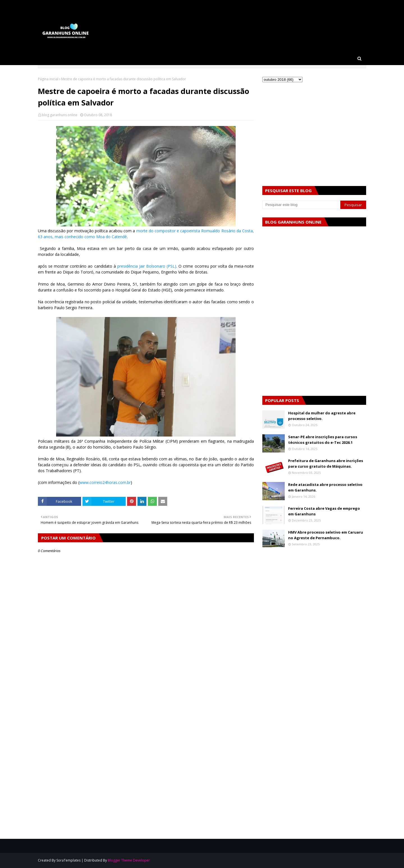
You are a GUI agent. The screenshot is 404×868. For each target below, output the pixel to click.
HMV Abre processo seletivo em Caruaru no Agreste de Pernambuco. (326, 535)
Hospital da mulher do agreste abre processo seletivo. (322, 416)
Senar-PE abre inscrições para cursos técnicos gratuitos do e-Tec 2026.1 (323, 440)
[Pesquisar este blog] (301, 205)
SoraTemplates (68, 860)
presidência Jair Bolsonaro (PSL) (147, 266)
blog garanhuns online (60, 115)
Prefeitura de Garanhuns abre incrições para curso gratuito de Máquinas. (326, 463)
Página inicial (48, 79)
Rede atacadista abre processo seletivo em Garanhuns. (325, 487)
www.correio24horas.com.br (105, 482)
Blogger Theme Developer (129, 860)
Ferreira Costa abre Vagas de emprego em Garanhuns (324, 511)
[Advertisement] (146, 721)
